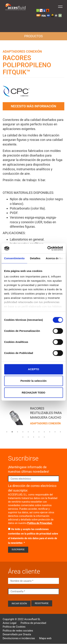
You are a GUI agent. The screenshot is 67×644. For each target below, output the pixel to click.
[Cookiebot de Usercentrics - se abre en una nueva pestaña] (48, 248)
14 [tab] (34, 437)
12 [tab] (23, 437)
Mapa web (45, 638)
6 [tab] (34, 432)
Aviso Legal (10, 623)
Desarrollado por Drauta (17, 634)
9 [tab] (50, 432)
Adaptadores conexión (22, 51)
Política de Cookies (14, 627)
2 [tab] (12, 432)
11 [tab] (60, 432)
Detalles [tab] (35, 258)
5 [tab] (28, 432)
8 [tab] (44, 432)
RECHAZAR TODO (33, 393)
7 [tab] (39, 432)
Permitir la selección (34, 381)
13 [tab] (28, 437)
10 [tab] (55, 432)
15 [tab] (39, 437)
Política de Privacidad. (40, 523)
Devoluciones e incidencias (19, 638)
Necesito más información (33, 106)
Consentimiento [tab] (14, 258)
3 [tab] (18, 432)
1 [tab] (7, 432)
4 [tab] (23, 432)
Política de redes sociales (18, 631)
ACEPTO (33, 369)
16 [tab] (44, 437)
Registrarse (42, 603)
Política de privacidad (33, 623)
